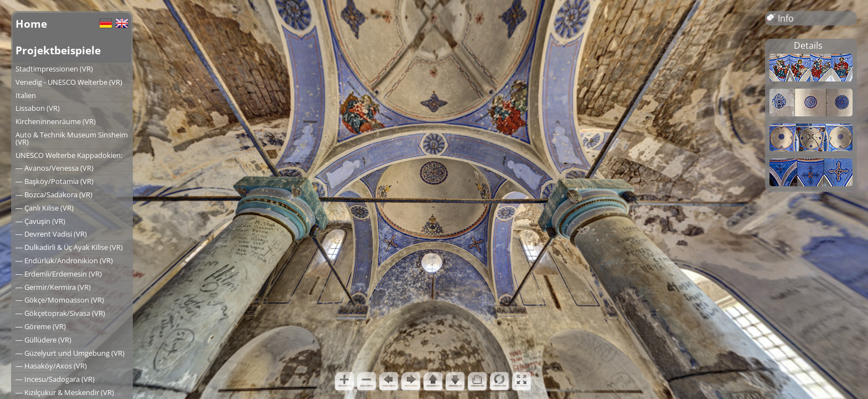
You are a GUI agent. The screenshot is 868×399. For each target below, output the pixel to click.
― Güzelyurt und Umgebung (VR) (70, 353)
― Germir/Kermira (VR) (53, 287)
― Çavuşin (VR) (40, 221)
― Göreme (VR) (41, 326)
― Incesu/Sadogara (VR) (55, 379)
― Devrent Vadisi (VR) (51, 234)
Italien (26, 95)
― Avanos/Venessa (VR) (55, 168)
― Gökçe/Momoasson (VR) (60, 300)
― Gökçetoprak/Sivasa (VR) (60, 313)
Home (31, 24)
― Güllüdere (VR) (43, 340)
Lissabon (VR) (38, 108)
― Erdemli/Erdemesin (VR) (59, 274)
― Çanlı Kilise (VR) (45, 208)
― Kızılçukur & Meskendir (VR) (65, 392)
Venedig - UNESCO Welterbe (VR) (69, 82)
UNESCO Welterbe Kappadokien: (69, 155)
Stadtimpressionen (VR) (54, 69)
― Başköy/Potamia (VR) (55, 181)
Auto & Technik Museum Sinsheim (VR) (72, 138)
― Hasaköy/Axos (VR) (51, 366)
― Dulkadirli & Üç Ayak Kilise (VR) (69, 247)
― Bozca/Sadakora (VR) (54, 195)
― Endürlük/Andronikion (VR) (64, 260)
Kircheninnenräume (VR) (56, 121)
